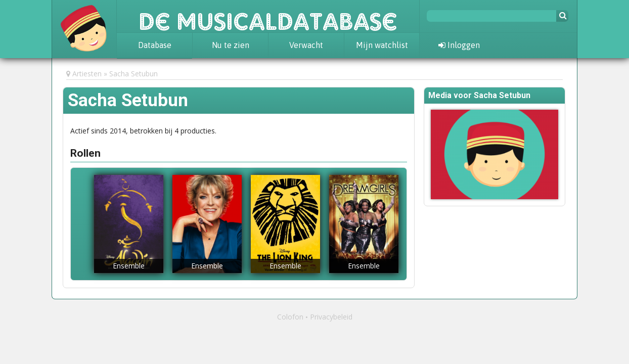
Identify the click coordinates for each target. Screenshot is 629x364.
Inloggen (459, 45)
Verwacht (306, 45)
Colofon (290, 317)
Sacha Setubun (133, 74)
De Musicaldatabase (268, 16)
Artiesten (87, 74)
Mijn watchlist (382, 45)
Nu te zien (231, 45)
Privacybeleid (331, 317)
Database (155, 45)
